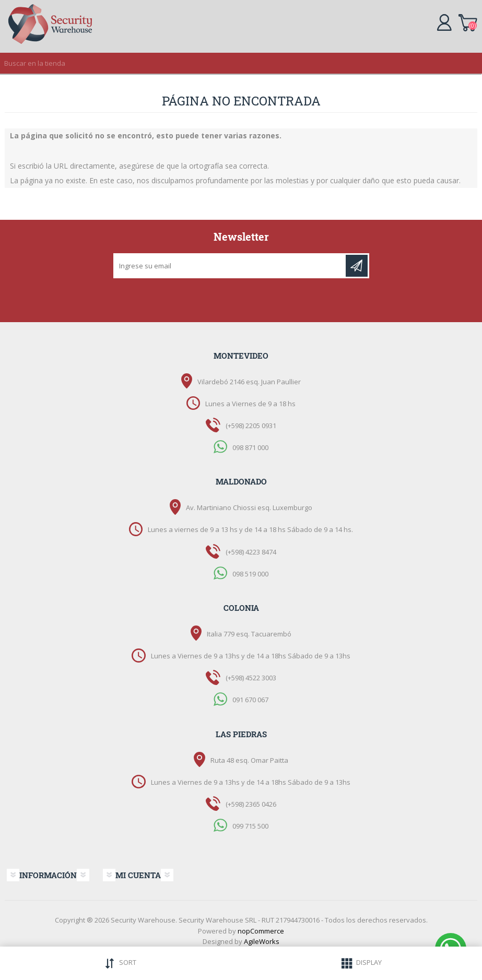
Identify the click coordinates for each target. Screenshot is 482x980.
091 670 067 (250, 700)
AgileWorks (262, 941)
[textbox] (231, 63)
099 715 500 (250, 826)
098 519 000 (250, 573)
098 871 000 (250, 447)
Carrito (468, 21)
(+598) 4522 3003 (251, 678)
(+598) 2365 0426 (251, 804)
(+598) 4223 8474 (251, 552)
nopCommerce (261, 931)
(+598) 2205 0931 (251, 426)
